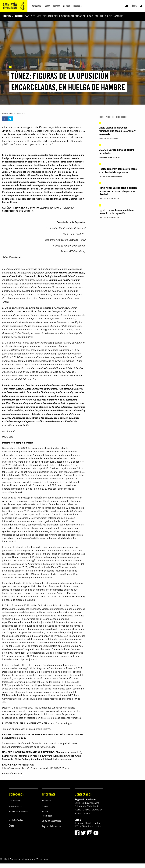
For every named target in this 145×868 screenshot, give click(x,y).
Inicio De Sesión (16, 820)
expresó (46, 609)
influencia (31, 682)
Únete (134, 6)
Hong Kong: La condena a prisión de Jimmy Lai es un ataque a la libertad (118, 191)
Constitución (66, 678)
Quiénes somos (15, 806)
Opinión (45, 806)
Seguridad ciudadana (51, 826)
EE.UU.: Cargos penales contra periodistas (116, 151)
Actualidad (22, 16)
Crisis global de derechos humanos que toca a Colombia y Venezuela (117, 131)
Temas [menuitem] (47, 6)
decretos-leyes (46, 675)
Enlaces (45, 811)
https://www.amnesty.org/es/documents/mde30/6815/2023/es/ (36, 768)
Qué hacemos (15, 801)
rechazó (69, 567)
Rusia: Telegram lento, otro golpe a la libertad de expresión (118, 170)
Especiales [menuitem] (78, 6)
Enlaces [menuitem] (57, 6)
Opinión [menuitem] (67, 6)
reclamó (54, 665)
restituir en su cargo (60, 699)
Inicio (7, 16)
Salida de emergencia (51, 821)
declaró (53, 646)
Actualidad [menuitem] (37, 6)
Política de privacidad (18, 811)
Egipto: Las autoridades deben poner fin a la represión (116, 212)
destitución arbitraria (68, 653)
